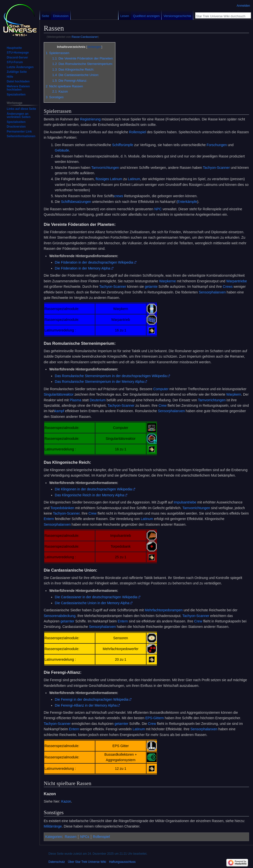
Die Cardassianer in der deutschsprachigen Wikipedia (96, 597)
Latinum (134, 179)
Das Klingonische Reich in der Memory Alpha (89, 495)
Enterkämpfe (187, 202)
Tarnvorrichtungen (105, 168)
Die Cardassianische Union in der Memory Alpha (92, 603)
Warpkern (234, 394)
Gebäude (62, 150)
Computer (161, 389)
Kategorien (54, 837)
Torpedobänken (62, 508)
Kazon (66, 801)
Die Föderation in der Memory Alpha (83, 268)
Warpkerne (168, 281)
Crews (228, 287)
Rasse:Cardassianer (85, 37)
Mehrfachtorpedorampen (164, 610)
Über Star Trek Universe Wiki (87, 862)
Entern (49, 519)
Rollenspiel (138, 132)
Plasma (75, 400)
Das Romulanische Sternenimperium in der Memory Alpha (99, 382)
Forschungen (217, 145)
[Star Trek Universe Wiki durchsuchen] (220, 16)
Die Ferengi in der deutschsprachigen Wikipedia (92, 699)
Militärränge (53, 826)
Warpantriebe (237, 281)
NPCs (85, 837)
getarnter (67, 621)
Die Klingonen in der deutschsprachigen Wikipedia (93, 489)
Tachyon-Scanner (216, 168)
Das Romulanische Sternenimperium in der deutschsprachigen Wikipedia (111, 376)
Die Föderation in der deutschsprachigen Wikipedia (94, 262)
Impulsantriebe (185, 502)
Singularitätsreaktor (59, 394)
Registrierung (90, 119)
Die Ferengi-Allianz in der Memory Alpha (86, 705)
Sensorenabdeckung (60, 616)
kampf (59, 411)
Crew (162, 405)
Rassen (71, 837)
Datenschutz (57, 862)
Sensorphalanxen (212, 292)
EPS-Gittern (155, 718)
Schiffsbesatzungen (76, 202)
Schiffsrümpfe (123, 145)
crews (119, 196)
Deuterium (98, 400)
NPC (158, 209)
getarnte (151, 287)
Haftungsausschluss (122, 862)
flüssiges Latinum (109, 179)
